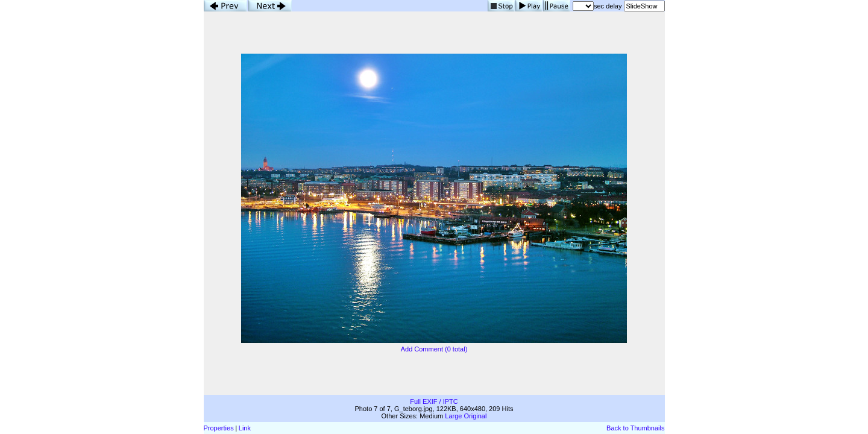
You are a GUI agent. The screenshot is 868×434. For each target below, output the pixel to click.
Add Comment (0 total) (434, 349)
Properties (219, 428)
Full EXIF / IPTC (434, 401)
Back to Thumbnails (635, 428)
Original (476, 416)
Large (453, 416)
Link (245, 428)
